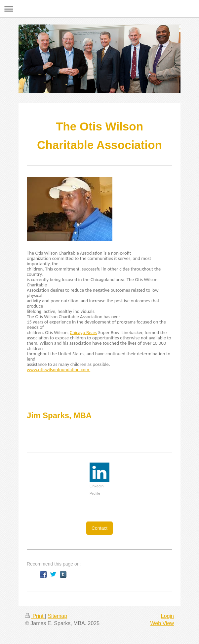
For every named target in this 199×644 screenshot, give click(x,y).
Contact (99, 528)
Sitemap (57, 616)
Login (167, 616)
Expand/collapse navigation (99, 9)
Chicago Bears (83, 332)
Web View (162, 623)
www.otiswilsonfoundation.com (59, 370)
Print (35, 616)
